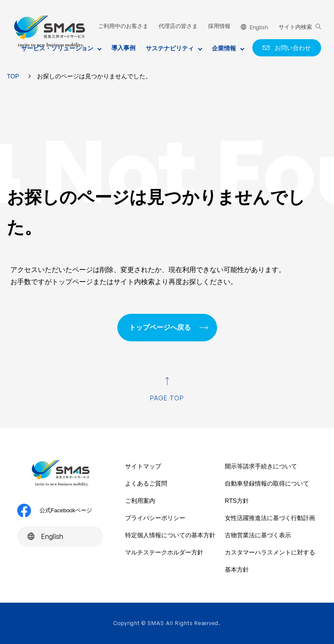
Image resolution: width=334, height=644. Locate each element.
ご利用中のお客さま (123, 26)
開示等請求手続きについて (261, 466)
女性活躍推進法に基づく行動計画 (270, 518)
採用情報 (219, 26)
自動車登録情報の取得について (267, 483)
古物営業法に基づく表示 (258, 535)
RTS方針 (237, 501)
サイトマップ (143, 466)
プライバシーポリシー (155, 518)
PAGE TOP (167, 398)
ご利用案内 (140, 501)
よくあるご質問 (146, 483)
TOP (13, 76)
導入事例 (123, 48)
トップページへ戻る (160, 327)
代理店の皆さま (178, 26)
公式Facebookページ (55, 511)
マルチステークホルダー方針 (164, 552)
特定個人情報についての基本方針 (170, 535)
